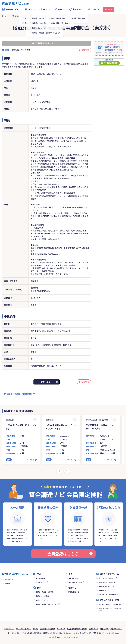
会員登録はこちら (70, 554)
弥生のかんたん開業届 (106, 582)
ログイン (95, 9)
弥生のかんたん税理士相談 (107, 595)
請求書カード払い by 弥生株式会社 (110, 604)
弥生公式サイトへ (116, 629)
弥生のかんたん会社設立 (107, 578)
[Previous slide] (59, 471)
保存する (85, 50)
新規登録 (109, 9)
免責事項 (35, 629)
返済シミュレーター (43, 600)
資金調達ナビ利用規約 (47, 629)
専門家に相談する (73, 592)
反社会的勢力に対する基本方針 (77, 629)
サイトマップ (61, 629)
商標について (94, 629)
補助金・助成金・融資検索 (20, 16)
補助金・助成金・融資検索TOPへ (21, 394)
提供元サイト (47, 382)
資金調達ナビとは (11, 9)
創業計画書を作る (73, 578)
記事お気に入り (41, 582)
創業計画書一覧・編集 (75, 582)
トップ (4, 16)
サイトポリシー (9, 629)
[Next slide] (67, 471)
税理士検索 (102, 590)
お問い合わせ (104, 629)
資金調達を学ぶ (41, 578)
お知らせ (8, 583)
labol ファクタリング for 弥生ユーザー (110, 609)
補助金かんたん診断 (43, 596)
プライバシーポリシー (23, 629)
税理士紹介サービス (105, 586)
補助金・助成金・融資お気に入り (47, 604)
